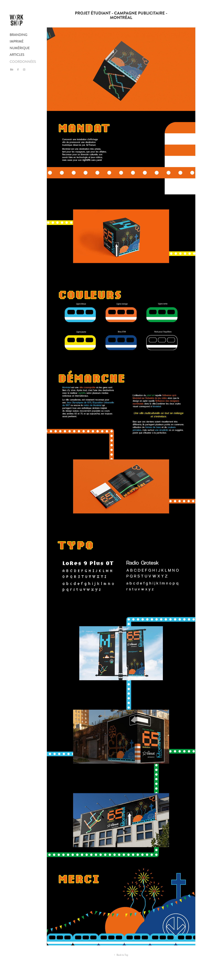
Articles (17, 55)
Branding (19, 35)
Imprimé (17, 41)
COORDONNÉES (23, 62)
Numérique (20, 48)
